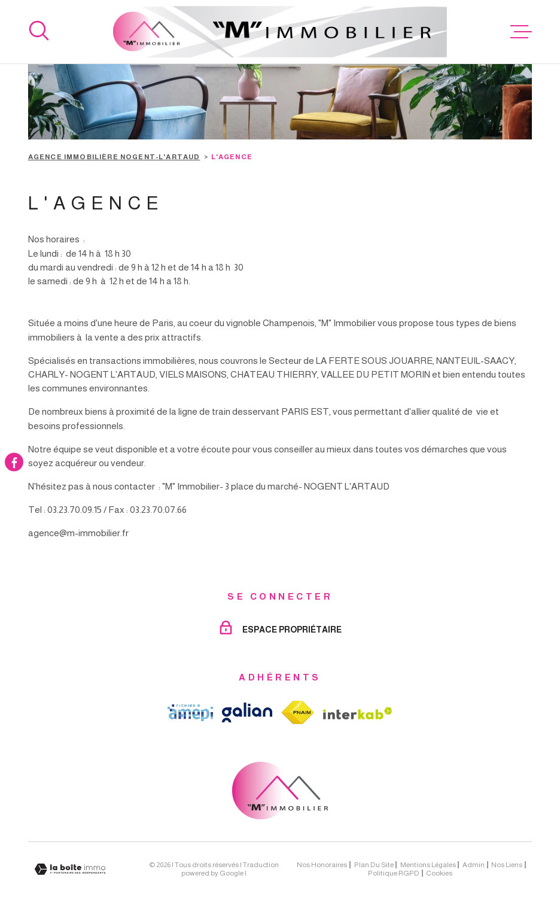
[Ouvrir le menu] (521, 32)
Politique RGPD (394, 873)
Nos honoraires (322, 865)
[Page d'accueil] (280, 32)
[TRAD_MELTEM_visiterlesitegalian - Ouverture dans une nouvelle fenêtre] (247, 712)
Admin (474, 865)
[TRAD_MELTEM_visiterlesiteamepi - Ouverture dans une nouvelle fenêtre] (190, 713)
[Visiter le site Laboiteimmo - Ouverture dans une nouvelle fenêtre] (70, 869)
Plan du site (374, 865)
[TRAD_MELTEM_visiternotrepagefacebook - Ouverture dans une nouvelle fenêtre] (14, 462)
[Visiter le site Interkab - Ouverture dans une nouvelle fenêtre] (358, 713)
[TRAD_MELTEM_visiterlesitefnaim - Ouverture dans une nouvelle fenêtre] (298, 712)
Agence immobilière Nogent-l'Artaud (114, 156)
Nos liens (507, 865)
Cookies (439, 873)
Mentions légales (428, 865)
